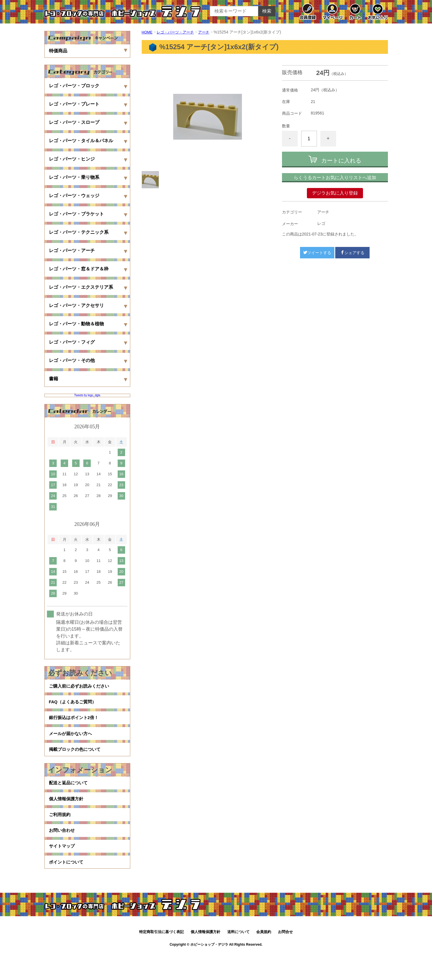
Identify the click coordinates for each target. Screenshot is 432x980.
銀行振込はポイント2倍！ (75, 724)
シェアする (352, 253)
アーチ (208, 32)
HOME (148, 32)
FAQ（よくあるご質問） (74, 705)
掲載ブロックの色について (76, 760)
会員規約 (264, 959)
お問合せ (285, 959)
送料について (238, 959)
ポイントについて (67, 888)
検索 (267, 11)
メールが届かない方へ (72, 742)
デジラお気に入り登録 (335, 193)
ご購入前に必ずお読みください (81, 687)
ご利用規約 (60, 833)
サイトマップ (63, 870)
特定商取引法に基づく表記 (161, 959)
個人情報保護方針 (67, 815)
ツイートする (317, 253)
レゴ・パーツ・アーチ (178, 32)
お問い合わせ (63, 851)
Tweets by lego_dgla (87, 395)
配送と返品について (70, 796)
